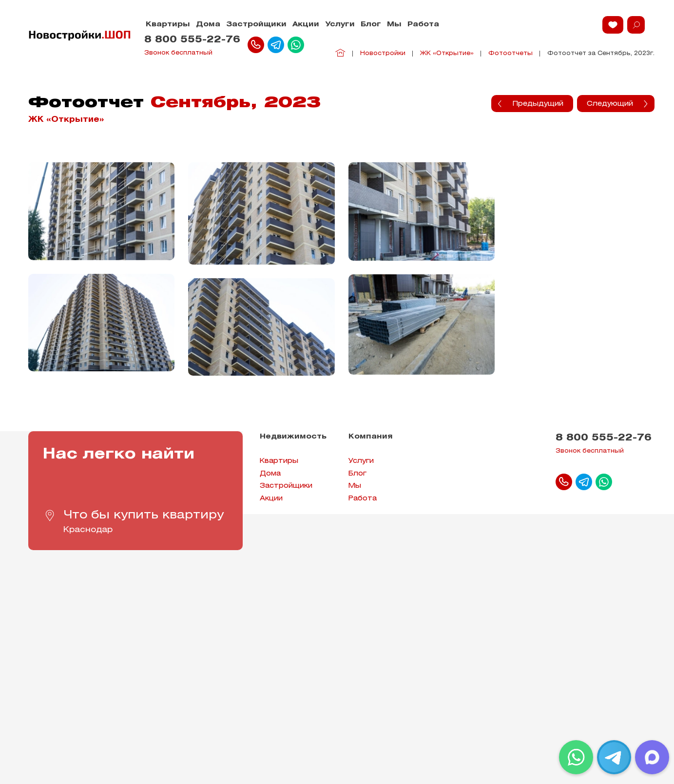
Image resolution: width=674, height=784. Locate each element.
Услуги (340, 25)
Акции (306, 25)
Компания (371, 437)
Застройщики (256, 25)
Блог (371, 25)
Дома (208, 25)
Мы (394, 25)
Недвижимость (293, 437)
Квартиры (168, 25)
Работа (423, 25)
